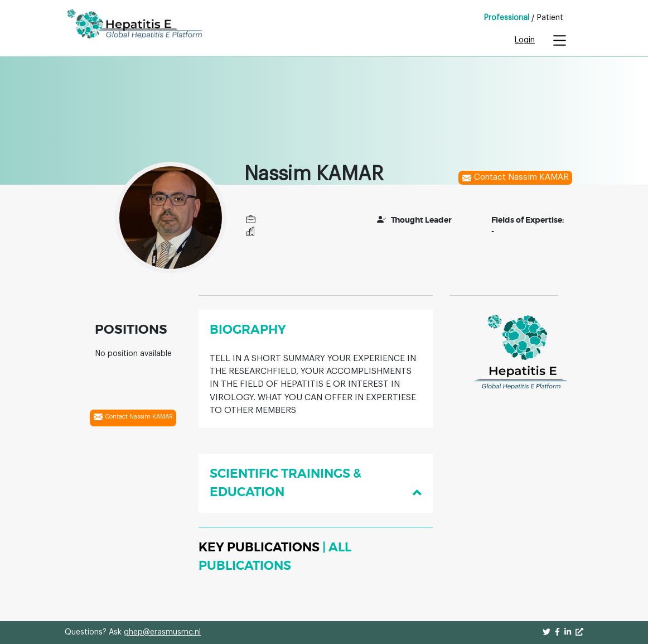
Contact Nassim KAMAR (515, 178)
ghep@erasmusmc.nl (162, 632)
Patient (550, 18)
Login (525, 40)
